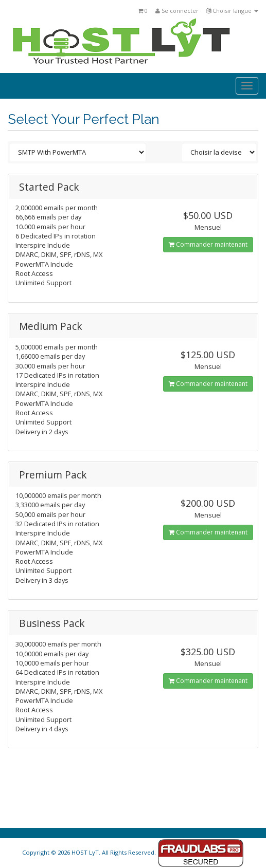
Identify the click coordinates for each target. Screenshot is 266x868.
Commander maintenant (208, 244)
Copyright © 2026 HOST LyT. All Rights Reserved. (133, 852)
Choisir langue (232, 11)
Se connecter (177, 11)
